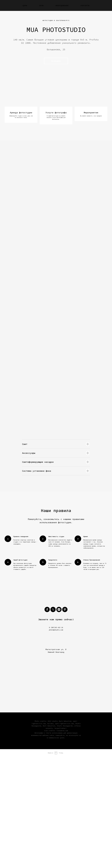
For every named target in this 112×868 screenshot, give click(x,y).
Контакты (85, 5)
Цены (25, 5)
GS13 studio (52, 832)
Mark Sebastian (65, 832)
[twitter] (53, 721)
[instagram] (59, 721)
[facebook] (47, 721)
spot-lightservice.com (64, 835)
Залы (41, 5)
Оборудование (62, 5)
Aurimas (50, 835)
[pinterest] (65, 721)
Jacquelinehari (60, 839)
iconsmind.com (62, 842)
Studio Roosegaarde (65, 837)
